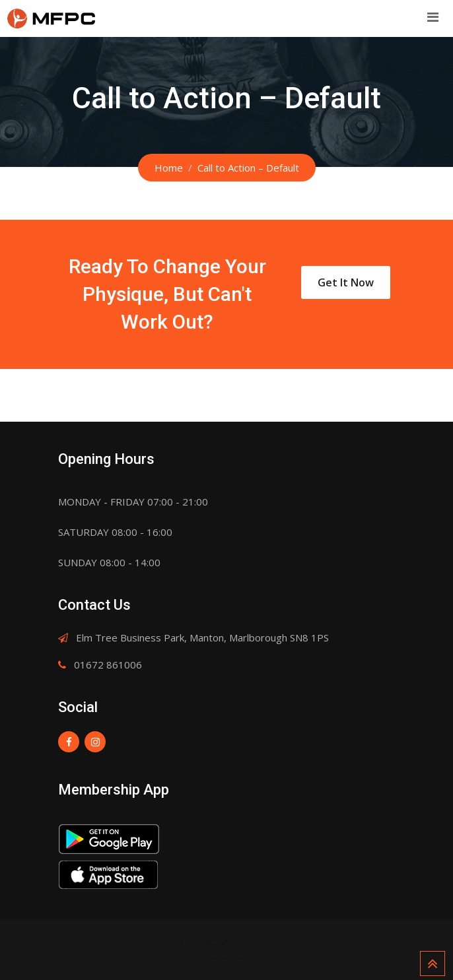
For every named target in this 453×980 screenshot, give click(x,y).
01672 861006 (108, 665)
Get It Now (346, 282)
